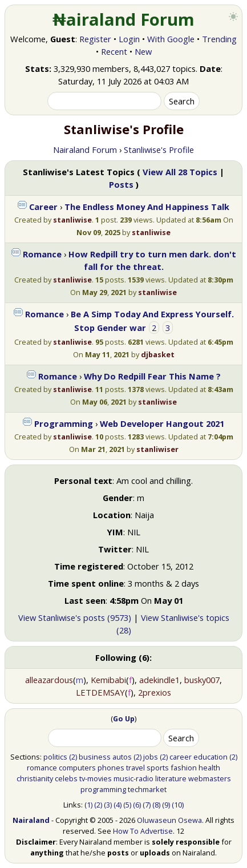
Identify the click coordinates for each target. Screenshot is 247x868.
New (143, 51)
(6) (137, 805)
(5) (127, 805)
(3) (108, 805)
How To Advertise (143, 831)
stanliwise (72, 220)
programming (103, 789)
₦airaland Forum (123, 19)
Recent (114, 51)
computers (77, 768)
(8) (156, 805)
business (95, 757)
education (210, 757)
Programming (64, 423)
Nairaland (31, 820)
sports (158, 768)
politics (55, 757)
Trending (219, 39)
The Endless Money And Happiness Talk (147, 207)
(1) (88, 805)
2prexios (155, 692)
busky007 (202, 680)
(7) (147, 805)
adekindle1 (159, 680)
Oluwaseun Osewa (169, 820)
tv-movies (96, 778)
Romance (42, 254)
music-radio (133, 778)
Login (129, 39)
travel (135, 768)
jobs (151, 757)
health (209, 768)
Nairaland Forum (85, 150)
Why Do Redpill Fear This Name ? (152, 376)
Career (43, 207)
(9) (166, 805)
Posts (121, 184)
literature (171, 778)
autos (122, 757)
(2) (73, 757)
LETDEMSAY (100, 692)
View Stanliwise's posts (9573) (75, 617)
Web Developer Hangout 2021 (162, 423)
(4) (118, 805)
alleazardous (49, 680)
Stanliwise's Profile (159, 150)
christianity (35, 778)
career (181, 757)
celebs (66, 778)
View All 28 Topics (180, 172)
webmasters (210, 778)
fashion (184, 768)
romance (42, 768)
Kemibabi (108, 680)
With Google (171, 39)
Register (95, 39)
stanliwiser (157, 449)
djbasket (158, 354)
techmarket (147, 789)
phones (111, 768)
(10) (178, 805)
